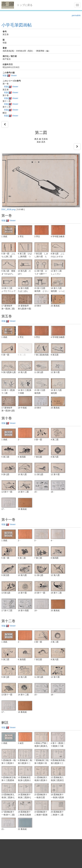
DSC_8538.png (8, 209)
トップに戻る (25, 5)
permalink (76, 15)
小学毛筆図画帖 (17, 25)
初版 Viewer (10, 75)
